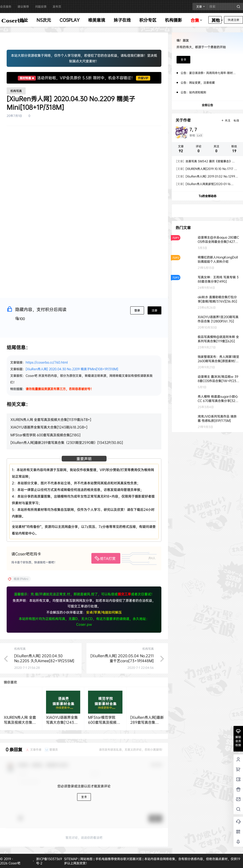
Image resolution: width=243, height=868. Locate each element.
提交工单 (124, 594)
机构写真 (16, 91)
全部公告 (207, 105)
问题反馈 (41, 7)
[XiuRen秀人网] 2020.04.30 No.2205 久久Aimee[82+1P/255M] (44, 658)
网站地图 (86, 859)
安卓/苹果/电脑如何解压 (104, 612)
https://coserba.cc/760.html (47, 362)
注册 (154, 310)
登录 (137, 310)
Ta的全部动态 (208, 196)
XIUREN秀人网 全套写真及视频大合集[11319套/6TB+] (51, 419)
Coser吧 (14, 863)
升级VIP (143, 78)
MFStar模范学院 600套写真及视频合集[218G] (45, 435)
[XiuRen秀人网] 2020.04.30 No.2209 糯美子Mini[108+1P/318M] (72, 369)
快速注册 (234, 20)
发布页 (57, 7)
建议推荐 (23, 7)
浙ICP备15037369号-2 (49, 861)
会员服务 (6, 7)
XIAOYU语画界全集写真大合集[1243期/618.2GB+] (49, 427)
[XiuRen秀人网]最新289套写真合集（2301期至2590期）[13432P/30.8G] (67, 442)
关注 (226, 121)
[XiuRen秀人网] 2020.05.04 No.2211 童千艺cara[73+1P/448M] (122, 658)
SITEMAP (71, 859)
